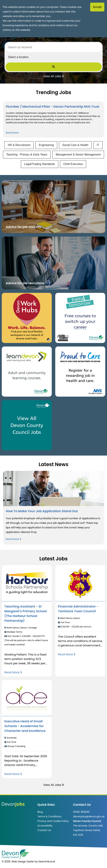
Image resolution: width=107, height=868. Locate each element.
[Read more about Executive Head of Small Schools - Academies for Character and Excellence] (13, 774)
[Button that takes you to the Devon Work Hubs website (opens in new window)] (27, 318)
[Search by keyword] (54, 47)
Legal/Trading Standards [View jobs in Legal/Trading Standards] (40, 164)
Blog (40, 812)
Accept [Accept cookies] (97, 7)
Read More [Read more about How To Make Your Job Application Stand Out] (13, 539)
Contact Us (44, 830)
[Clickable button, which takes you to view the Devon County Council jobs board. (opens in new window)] (27, 425)
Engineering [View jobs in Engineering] (46, 145)
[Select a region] (54, 57)
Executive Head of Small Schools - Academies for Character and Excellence (25, 726)
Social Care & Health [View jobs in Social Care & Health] (75, 145)
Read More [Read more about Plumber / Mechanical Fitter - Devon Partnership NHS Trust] (12, 133)
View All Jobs (53, 76)
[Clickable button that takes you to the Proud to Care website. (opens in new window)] (80, 372)
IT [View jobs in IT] (98, 145)
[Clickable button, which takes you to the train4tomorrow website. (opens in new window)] (80, 318)
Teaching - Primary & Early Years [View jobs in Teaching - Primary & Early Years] (27, 155)
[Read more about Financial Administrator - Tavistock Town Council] (67, 654)
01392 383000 (81, 812)
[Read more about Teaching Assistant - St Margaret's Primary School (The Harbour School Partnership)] (13, 672)
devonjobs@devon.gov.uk (89, 816)
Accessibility (45, 826)
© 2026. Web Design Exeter (18, 861)
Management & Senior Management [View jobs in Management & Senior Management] (78, 155)
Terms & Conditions (49, 816)
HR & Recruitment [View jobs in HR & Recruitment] (19, 145)
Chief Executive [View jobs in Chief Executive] (73, 164)
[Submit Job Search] (54, 67)
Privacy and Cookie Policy (53, 821)
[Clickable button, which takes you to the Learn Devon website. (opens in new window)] (27, 372)
